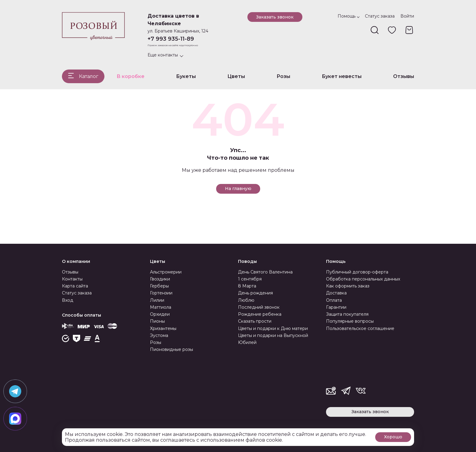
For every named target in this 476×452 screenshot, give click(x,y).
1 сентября (250, 279)
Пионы (157, 321)
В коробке (131, 76)
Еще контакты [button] (163, 55)
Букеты (186, 76)
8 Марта (247, 286)
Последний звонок (259, 307)
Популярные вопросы (350, 321)
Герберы (159, 286)
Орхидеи (160, 314)
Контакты (72, 279)
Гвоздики (160, 279)
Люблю (246, 300)
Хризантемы (163, 328)
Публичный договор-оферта (357, 272)
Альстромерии (166, 272)
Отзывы (404, 76)
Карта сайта (75, 286)
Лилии (157, 300)
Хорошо (393, 437)
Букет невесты (342, 76)
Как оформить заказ (348, 286)
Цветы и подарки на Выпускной (273, 335)
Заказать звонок (275, 17)
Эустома (159, 335)
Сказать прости (255, 321)
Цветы (236, 76)
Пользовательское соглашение (360, 328)
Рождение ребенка (260, 314)
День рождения (255, 293)
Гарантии (336, 307)
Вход (68, 300)
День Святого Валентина (265, 272)
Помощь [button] (347, 16)
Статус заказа (380, 16)
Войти (407, 16)
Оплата (334, 300)
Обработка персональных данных (363, 279)
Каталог (89, 76)
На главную (238, 189)
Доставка (336, 293)
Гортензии (161, 293)
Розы (283, 76)
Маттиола (161, 307)
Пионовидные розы (172, 349)
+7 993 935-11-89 (171, 39)
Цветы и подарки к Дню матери (273, 328)
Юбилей (247, 342)
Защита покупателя (347, 314)
